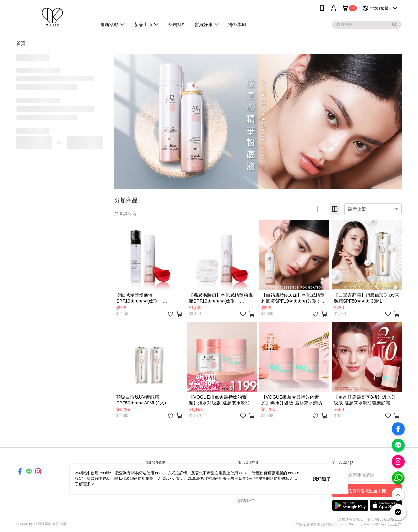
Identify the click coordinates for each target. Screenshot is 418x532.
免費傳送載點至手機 (367, 491)
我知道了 (322, 479)
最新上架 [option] (357, 209)
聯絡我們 (246, 501)
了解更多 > (85, 484)
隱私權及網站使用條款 (134, 479)
